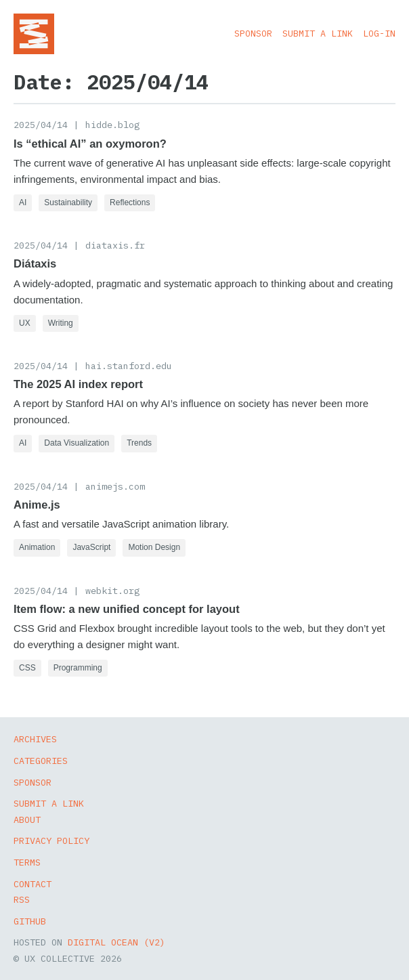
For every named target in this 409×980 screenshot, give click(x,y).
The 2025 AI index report (78, 384)
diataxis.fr (115, 245)
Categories (41, 761)
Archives (35, 739)
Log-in (379, 33)
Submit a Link (318, 33)
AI (23, 203)
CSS (27, 668)
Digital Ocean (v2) (116, 942)
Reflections (130, 203)
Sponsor (253, 33)
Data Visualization (77, 443)
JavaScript (91, 547)
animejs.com (115, 486)
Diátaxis (35, 263)
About (27, 819)
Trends (139, 443)
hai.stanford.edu (129, 366)
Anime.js (37, 505)
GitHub (30, 921)
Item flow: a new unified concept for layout (127, 609)
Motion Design (154, 547)
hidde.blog (112, 125)
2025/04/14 (41, 125)
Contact (33, 884)
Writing (61, 323)
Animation (37, 547)
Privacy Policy (51, 840)
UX (25, 323)
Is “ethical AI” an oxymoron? (90, 144)
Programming (78, 668)
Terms (27, 862)
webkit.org (112, 591)
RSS (22, 899)
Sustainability (68, 203)
